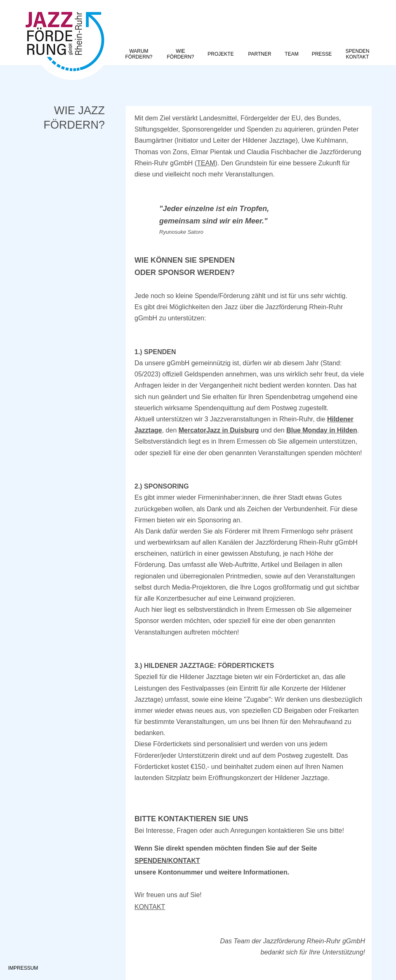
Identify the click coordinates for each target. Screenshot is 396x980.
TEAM (206, 163)
